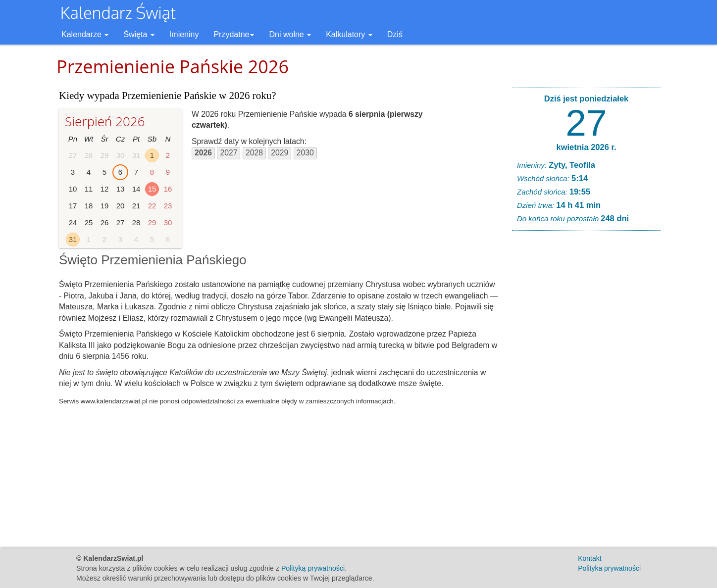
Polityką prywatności (313, 568)
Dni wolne (290, 34)
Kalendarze (85, 34)
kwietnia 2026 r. (586, 147)
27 (586, 123)
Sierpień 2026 (105, 121)
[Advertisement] (586, 389)
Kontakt (589, 558)
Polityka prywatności (609, 568)
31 (73, 239)
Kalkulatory (349, 34)
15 (152, 189)
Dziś (395, 34)
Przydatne (234, 34)
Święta (139, 34)
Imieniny (184, 34)
